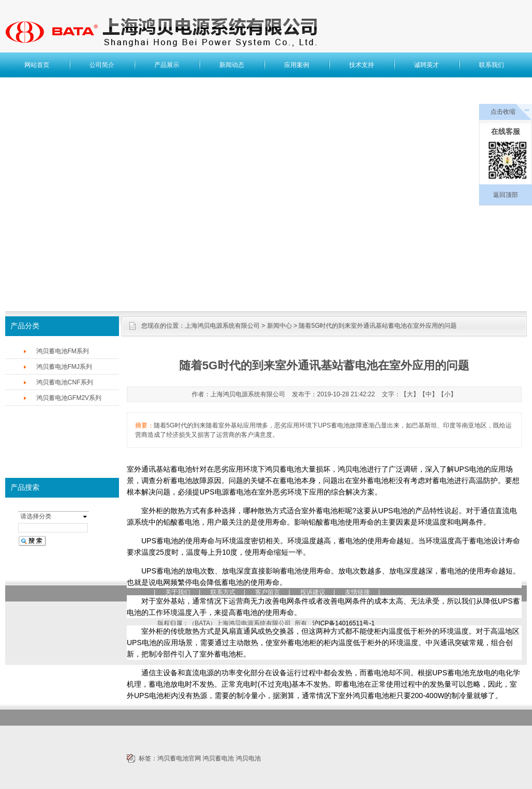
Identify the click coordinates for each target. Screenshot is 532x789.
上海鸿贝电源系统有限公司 (222, 326)
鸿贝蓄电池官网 (179, 758)
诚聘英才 (427, 65)
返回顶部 (506, 195)
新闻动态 (232, 65)
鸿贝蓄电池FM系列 (63, 351)
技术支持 (362, 65)
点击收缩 (503, 112)
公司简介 (102, 65)
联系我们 (491, 65)
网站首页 (37, 65)
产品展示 (167, 65)
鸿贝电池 (248, 758)
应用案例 (297, 65)
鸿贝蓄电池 (218, 758)
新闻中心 (280, 326)
